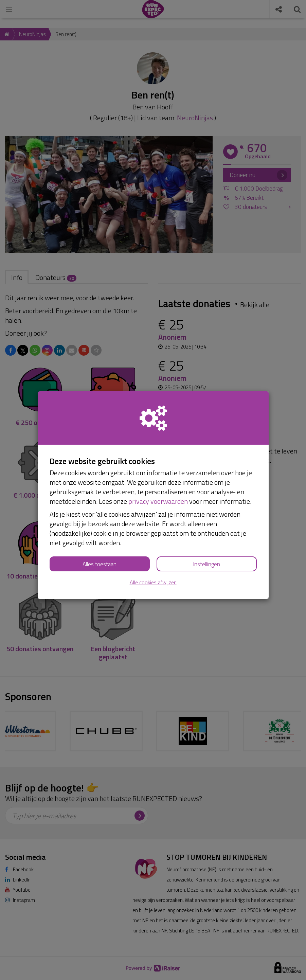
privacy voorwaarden (158, 501)
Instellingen (206, 564)
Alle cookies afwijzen (153, 582)
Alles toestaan (100, 564)
